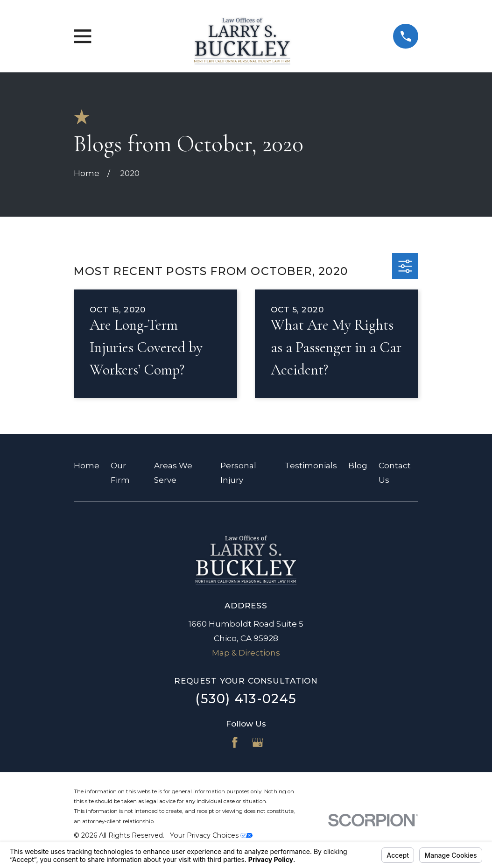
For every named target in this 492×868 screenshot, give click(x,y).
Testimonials (311, 466)
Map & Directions (246, 653)
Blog (358, 466)
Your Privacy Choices (211, 835)
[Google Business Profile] (258, 742)
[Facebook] (235, 742)
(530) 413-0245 (246, 699)
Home (87, 466)
